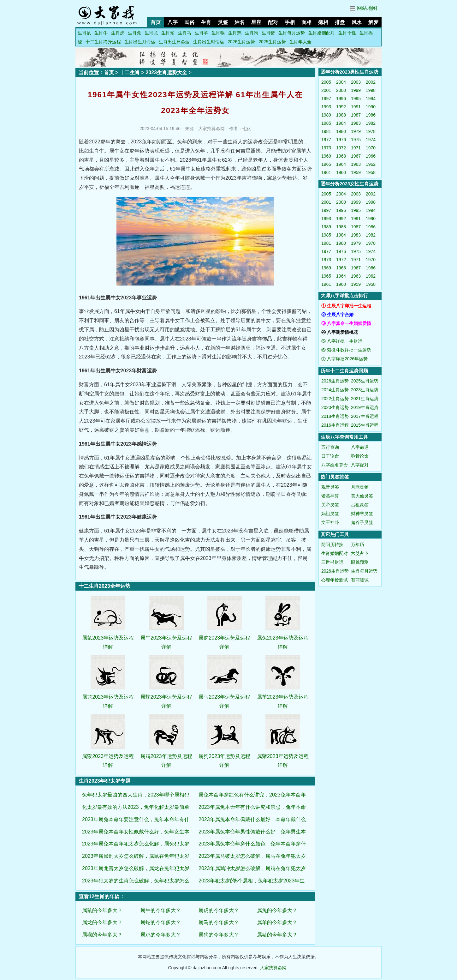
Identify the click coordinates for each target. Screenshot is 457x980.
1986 (371, 115)
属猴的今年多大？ (102, 935)
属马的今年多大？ (219, 922)
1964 (341, 164)
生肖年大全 (300, 42)
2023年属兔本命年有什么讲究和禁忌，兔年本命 (252, 807)
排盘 (340, 22)
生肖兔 (134, 33)
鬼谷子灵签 (362, 522)
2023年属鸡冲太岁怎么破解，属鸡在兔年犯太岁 (252, 868)
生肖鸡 (235, 33)
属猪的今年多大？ (277, 935)
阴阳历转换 (332, 544)
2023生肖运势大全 (166, 72)
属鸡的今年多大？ (161, 935)
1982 (371, 123)
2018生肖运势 (335, 416)
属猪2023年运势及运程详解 (283, 756)
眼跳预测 (360, 562)
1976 (341, 140)
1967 (356, 156)
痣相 (323, 22)
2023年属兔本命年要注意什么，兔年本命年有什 (136, 819)
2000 (341, 90)
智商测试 (360, 580)
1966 (371, 156)
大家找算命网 (273, 968)
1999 (356, 90)
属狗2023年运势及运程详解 (224, 756)
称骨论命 (360, 456)
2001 (326, 90)
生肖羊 (201, 33)
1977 (326, 140)
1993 (326, 107)
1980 (341, 131)
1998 (371, 90)
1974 (371, 140)
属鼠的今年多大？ (102, 910)
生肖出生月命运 (140, 42)
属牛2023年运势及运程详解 (166, 638)
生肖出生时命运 (209, 42)
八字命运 (360, 447)
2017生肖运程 (365, 416)
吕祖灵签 (360, 505)
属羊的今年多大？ (277, 922)
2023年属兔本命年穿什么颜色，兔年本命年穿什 (252, 844)
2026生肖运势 (241, 42)
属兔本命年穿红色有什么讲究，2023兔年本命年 (252, 795)
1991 (356, 107)
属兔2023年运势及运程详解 (283, 638)
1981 (326, 131)
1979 (356, 131)
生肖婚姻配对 (322, 33)
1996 (341, 99)
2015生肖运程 (365, 425)
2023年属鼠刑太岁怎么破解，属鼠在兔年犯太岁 (136, 856)
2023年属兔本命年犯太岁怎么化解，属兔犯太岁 (136, 844)
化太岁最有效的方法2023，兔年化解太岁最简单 (136, 807)
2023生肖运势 (365, 390)
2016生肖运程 (335, 425)
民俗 (189, 22)
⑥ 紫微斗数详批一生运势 (346, 350)
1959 (356, 172)
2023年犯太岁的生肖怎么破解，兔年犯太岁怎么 (136, 881)
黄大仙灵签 (362, 496)
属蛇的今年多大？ (161, 922)
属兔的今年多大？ (277, 910)
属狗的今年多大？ (219, 935)
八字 (173, 22)
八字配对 (360, 465)
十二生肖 (130, 72)
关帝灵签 (330, 505)
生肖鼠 (84, 33)
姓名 (240, 22)
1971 (356, 148)
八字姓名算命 (335, 465)
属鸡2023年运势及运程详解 (166, 756)
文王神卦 (330, 522)
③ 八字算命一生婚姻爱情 (346, 323)
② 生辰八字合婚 (337, 315)
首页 (156, 22)
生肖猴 (218, 33)
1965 (326, 164)
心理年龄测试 (335, 580)
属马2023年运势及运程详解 (224, 697)
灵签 (223, 22)
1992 (341, 107)
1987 (356, 115)
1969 (326, 156)
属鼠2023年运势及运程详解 (108, 638)
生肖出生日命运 (174, 42)
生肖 (206, 22)
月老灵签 (360, 487)
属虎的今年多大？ (219, 910)
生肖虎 (118, 33)
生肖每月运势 (292, 33)
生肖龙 (151, 33)
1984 (341, 123)
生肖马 (185, 33)
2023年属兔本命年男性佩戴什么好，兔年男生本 (252, 832)
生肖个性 (347, 33)
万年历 (358, 544)
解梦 (373, 22)
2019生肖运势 (365, 407)
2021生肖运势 (365, 399)
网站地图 (367, 8)
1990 (371, 107)
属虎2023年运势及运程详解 (224, 638)
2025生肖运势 (272, 42)
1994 (371, 99)
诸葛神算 (330, 496)
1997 (326, 99)
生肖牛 (101, 33)
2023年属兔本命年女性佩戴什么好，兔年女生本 (136, 832)
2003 (356, 82)
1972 (341, 148)
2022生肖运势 (335, 399)
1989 (326, 115)
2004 (341, 82)
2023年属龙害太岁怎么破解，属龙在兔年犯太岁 (136, 868)
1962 (371, 164)
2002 (371, 82)
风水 (357, 22)
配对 (273, 22)
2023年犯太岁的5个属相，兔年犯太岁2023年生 (252, 881)
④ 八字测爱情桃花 (340, 332)
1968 (341, 156)
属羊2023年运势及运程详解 (283, 697)
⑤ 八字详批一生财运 (342, 341)
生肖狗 (252, 33)
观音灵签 (330, 487)
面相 (306, 22)
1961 (326, 172)
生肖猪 (268, 33)
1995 (356, 99)
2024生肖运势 (335, 390)
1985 (326, 123)
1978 (371, 131)
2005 (326, 82)
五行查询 (330, 447)
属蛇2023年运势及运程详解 (166, 697)
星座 (256, 22)
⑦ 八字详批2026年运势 (344, 359)
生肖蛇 (168, 33)
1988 (341, 115)
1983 (356, 123)
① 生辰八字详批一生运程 (346, 306)
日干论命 (330, 456)
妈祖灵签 (330, 514)
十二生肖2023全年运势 (104, 586)
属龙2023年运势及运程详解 (108, 697)
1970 (371, 148)
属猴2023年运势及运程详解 (108, 756)
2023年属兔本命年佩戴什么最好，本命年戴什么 (252, 819)
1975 (356, 140)
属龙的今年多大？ (102, 922)
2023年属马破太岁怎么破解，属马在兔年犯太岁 (252, 856)
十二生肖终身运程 (103, 42)
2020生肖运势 (335, 407)
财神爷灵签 (362, 514)
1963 (356, 164)
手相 (290, 22)
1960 (341, 172)
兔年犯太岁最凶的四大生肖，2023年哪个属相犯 (136, 795)
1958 (371, 172)
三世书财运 (332, 562)
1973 (326, 148)
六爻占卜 (360, 553)
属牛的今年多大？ (161, 910)
